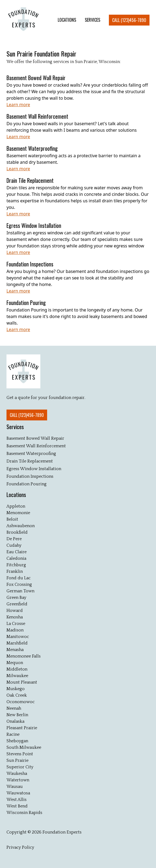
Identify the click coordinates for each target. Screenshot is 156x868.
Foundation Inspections (30, 476)
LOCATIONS (67, 20)
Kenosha (15, 617)
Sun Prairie (17, 760)
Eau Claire (17, 552)
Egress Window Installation (34, 469)
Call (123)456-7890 (129, 20)
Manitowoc (18, 637)
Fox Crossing (19, 584)
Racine (13, 734)
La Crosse (16, 624)
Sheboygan (17, 741)
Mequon (15, 663)
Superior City (20, 767)
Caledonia (16, 558)
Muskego (16, 689)
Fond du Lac (19, 578)
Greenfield (17, 604)
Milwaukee (17, 676)
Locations (16, 495)
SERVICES (92, 20)
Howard (15, 611)
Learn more (18, 105)
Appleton (16, 506)
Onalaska (15, 721)
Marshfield (17, 643)
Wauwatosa (18, 793)
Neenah (14, 708)
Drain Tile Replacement (30, 461)
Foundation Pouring (27, 484)
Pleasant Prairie (22, 728)
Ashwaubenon (21, 526)
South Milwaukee (24, 747)
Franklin (15, 571)
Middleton (17, 669)
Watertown (18, 780)
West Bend (17, 806)
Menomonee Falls (24, 656)
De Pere (14, 539)
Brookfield (17, 532)
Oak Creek (17, 695)
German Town (20, 591)
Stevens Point (20, 754)
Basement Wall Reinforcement (36, 446)
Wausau (15, 787)
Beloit (12, 519)
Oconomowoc (21, 702)
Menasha (15, 650)
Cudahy (14, 545)
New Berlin (17, 715)
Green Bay (16, 597)
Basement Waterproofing (31, 454)
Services (15, 427)
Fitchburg (16, 565)
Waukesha (17, 773)
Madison (15, 630)
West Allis (17, 800)
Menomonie (18, 513)
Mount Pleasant (22, 682)
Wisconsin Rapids (24, 813)
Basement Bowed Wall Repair (35, 438)
